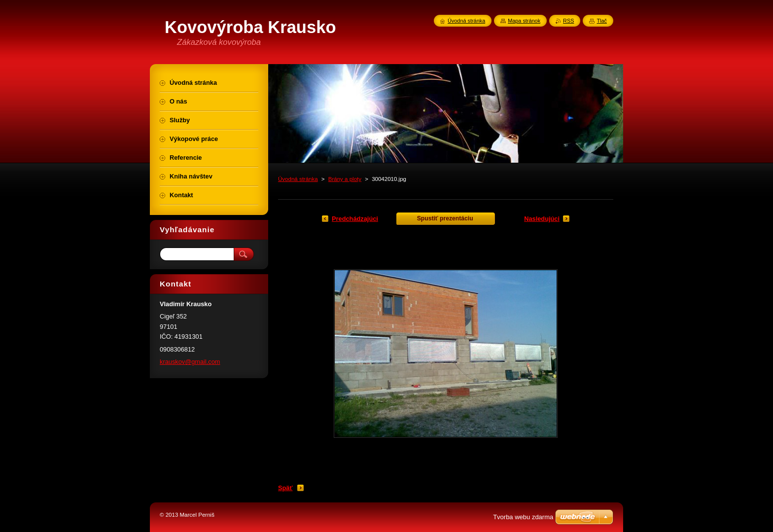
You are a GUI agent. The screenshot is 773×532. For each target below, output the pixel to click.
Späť (285, 488)
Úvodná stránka (298, 179)
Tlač (602, 21)
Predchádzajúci (355, 219)
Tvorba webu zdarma (523, 517)
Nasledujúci (542, 219)
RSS (568, 21)
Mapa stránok (524, 21)
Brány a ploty (345, 179)
